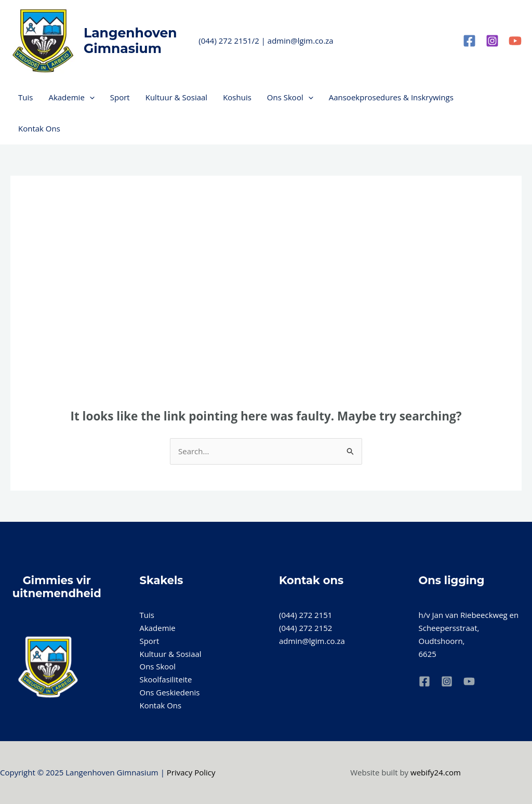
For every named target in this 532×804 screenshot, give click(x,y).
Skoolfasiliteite (166, 679)
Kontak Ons (39, 128)
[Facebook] (469, 41)
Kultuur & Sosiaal (176, 97)
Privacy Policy (191, 772)
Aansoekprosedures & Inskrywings (391, 97)
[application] (90, 97)
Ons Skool (290, 97)
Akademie (71, 97)
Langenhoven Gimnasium (130, 41)
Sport (120, 97)
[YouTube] (515, 41)
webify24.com (436, 772)
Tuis (25, 97)
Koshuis (237, 97)
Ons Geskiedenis (170, 692)
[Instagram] (492, 41)
